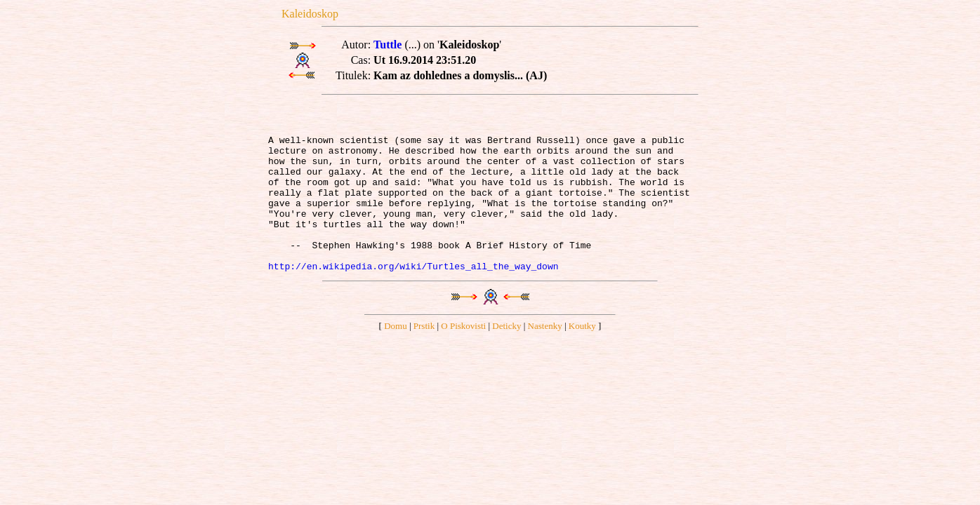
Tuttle (388, 45)
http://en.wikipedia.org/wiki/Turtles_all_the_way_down (413, 297)
